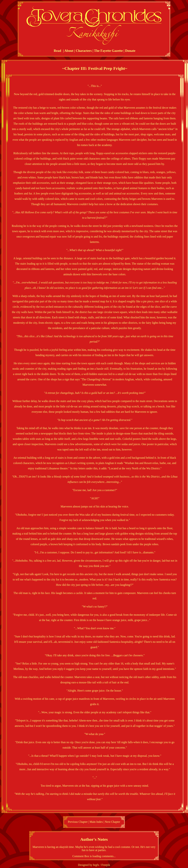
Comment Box (81, 856)
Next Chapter (113, 822)
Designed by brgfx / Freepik (94, 865)
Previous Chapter (78, 822)
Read (57, 51)
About (69, 51)
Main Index (96, 822)
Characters (84, 51)
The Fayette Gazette (108, 51)
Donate (130, 51)
